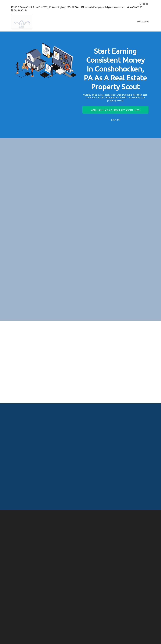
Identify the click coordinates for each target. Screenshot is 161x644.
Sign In (115, 119)
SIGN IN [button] (144, 4)
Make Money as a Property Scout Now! (115, 110)
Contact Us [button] (143, 22)
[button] (26, 22)
